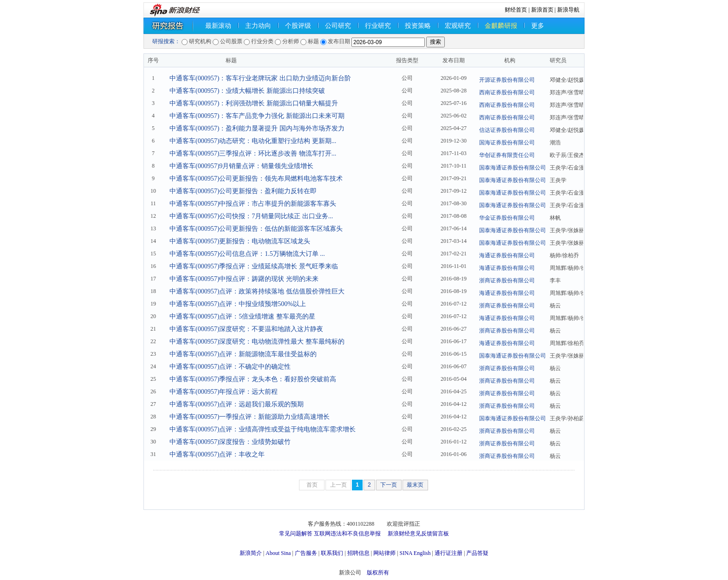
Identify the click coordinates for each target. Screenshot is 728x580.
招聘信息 (358, 553)
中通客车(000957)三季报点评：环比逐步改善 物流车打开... (253, 153)
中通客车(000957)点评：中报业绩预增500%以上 (238, 304)
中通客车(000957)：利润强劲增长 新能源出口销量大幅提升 (254, 103)
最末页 (415, 485)
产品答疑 (477, 553)
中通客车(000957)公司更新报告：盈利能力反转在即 (243, 191)
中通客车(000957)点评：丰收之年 (217, 454)
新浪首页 (542, 10)
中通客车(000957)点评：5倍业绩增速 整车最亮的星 (242, 316)
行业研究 (378, 26)
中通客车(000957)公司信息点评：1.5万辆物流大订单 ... (247, 254)
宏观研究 (458, 26)
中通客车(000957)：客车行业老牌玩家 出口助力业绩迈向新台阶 (260, 78)
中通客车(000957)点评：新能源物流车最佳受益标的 (243, 354)
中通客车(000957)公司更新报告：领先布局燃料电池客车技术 (256, 179)
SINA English (415, 553)
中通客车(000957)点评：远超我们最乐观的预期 (237, 404)
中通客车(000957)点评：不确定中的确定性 (230, 367)
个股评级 (298, 26)
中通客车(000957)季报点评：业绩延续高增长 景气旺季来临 (254, 266)
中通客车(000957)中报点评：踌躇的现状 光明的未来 (244, 279)
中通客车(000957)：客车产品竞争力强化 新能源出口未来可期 (257, 116)
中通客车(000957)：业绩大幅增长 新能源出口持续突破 (247, 91)
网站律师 (384, 553)
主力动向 (258, 26)
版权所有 (378, 573)
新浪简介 (251, 553)
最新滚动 (218, 26)
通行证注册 (448, 553)
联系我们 (332, 553)
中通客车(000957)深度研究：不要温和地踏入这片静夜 (246, 329)
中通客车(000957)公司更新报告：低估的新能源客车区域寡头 (256, 229)
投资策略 (418, 26)
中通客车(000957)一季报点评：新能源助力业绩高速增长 (250, 417)
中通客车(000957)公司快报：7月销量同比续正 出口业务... (251, 216)
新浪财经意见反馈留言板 (418, 534)
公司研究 (338, 26)
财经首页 (516, 10)
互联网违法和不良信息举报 (347, 534)
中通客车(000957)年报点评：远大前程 (224, 392)
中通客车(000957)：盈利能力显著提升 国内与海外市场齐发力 (257, 128)
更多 (538, 26)
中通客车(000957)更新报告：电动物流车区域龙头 (240, 241)
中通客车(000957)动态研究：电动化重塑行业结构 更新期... (253, 141)
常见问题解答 (296, 534)
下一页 (389, 485)
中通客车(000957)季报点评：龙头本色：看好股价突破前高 (253, 379)
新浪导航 (568, 10)
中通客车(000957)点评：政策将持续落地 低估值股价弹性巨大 (257, 291)
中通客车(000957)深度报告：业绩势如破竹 (230, 442)
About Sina (278, 553)
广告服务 (306, 553)
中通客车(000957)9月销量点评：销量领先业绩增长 (241, 166)
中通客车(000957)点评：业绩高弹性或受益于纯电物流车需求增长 (263, 429)
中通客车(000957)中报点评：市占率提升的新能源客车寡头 (253, 204)
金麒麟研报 (501, 26)
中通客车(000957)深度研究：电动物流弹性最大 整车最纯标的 (257, 342)
